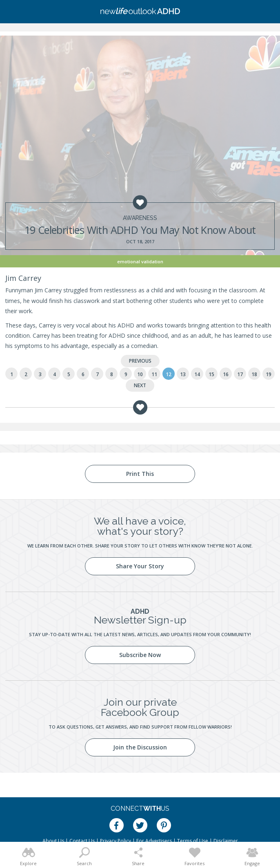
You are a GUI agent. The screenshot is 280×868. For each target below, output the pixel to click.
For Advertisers (154, 841)
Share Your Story (140, 566)
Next (140, 385)
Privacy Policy (116, 841)
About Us (53, 841)
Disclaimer (226, 841)
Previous (140, 361)
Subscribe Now (140, 655)
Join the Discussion (140, 747)
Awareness (140, 218)
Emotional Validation (140, 261)
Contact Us (82, 841)
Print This (140, 474)
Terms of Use (193, 841)
